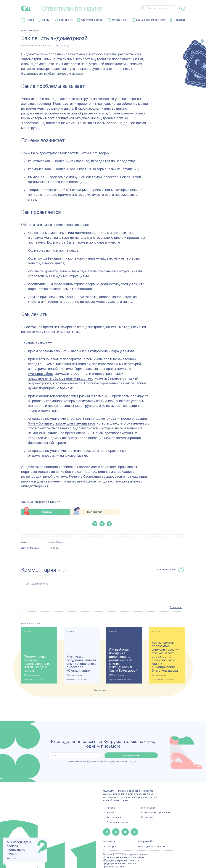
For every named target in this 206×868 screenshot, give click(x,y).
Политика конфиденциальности (121, 858)
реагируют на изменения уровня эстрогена (109, 99)
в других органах (99, 69)
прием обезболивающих (47, 351)
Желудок (28, 668)
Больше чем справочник (150, 20)
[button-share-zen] (120, 820)
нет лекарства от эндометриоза (79, 327)
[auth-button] (182, 8)
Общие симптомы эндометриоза (47, 225)
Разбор (30, 20)
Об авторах (110, 833)
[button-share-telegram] (102, 524)
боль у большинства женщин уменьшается (61, 423)
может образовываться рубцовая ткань (98, 113)
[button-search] (144, 8)
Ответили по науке (92, 20)
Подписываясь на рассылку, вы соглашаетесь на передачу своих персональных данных (103, 751)
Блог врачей (66, 20)
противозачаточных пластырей (116, 364)
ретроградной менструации (65, 190)
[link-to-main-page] (26, 8)
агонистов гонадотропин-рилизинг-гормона (73, 396)
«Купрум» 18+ (146, 828)
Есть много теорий (94, 153)
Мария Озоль (34, 45)
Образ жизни (115, 668)
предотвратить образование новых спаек (60, 378)
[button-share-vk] (95, 524)
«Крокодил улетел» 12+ (152, 833)
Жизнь (46, 20)
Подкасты (179, 20)
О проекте (109, 828)
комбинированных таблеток (68, 364)
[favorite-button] (68, 46)
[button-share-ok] (109, 524)
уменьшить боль (41, 374)
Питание (70, 668)
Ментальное (119, 20)
